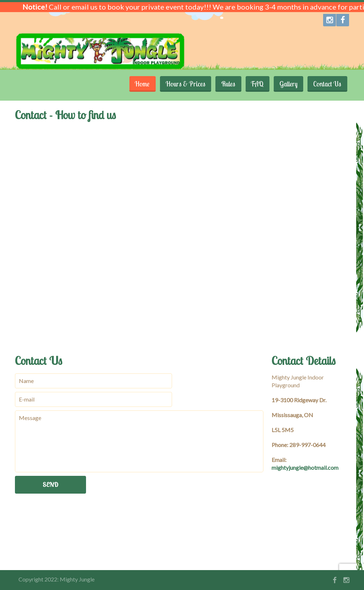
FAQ (256, 84)
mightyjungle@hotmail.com (305, 467)
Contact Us (327, 84)
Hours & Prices (183, 84)
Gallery (287, 84)
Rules (226, 84)
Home (139, 84)
